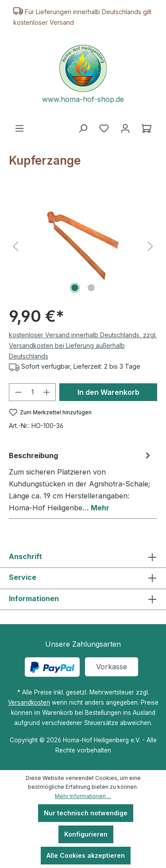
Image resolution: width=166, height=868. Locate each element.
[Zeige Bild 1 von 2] (75, 288)
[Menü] (19, 128)
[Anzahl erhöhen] (47, 392)
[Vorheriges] (15, 246)
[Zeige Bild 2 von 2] (91, 288)
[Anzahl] (33, 392)
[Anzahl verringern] (18, 392)
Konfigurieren (86, 834)
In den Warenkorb (108, 392)
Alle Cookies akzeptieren (86, 855)
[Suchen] (83, 128)
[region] (83, 246)
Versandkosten (29, 702)
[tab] (81, 481)
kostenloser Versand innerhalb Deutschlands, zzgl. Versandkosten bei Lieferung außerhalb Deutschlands (83, 345)
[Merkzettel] (104, 128)
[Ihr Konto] (125, 128)
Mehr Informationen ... (83, 796)
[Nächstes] (151, 246)
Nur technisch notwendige (86, 813)
